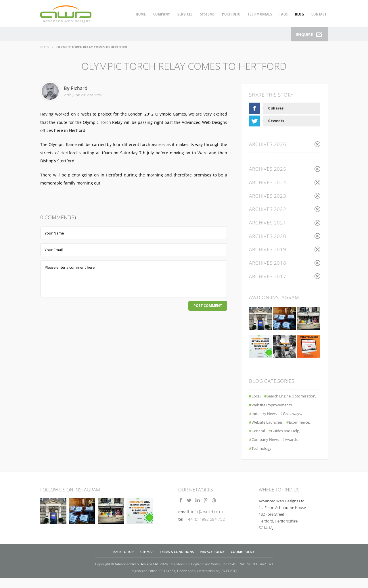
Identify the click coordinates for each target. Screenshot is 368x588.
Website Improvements (274, 415)
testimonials (260, 14)
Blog (45, 47)
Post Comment (207, 306)
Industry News (266, 424)
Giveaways (296, 424)
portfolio (231, 14)
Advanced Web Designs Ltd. (137, 574)
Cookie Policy (243, 562)
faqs (284, 14)
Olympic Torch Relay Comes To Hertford (92, 47)
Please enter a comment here (134, 279)
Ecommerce (305, 433)
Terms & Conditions (177, 562)
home (141, 14)
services (185, 14)
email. (201, 522)
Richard (79, 88)
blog (299, 14)
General (259, 441)
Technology (263, 459)
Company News (267, 450)
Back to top (123, 562)
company (162, 14)
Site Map (147, 562)
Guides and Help (290, 441)
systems (207, 14)
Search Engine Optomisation (279, 407)
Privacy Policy (212, 562)
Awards (296, 450)
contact (319, 14)
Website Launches (269, 433)
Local (257, 398)
